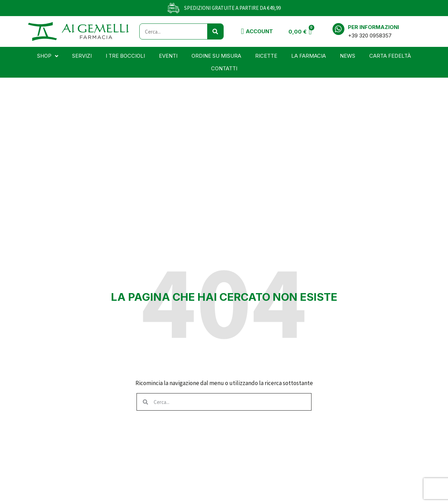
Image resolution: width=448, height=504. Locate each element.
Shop (48, 56)
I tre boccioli (125, 56)
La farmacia (309, 56)
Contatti (224, 68)
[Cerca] (215, 31)
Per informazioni (373, 27)
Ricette (266, 56)
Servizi (82, 56)
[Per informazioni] (338, 29)
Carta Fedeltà (390, 56)
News (348, 56)
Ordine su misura (216, 56)
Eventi (168, 56)
